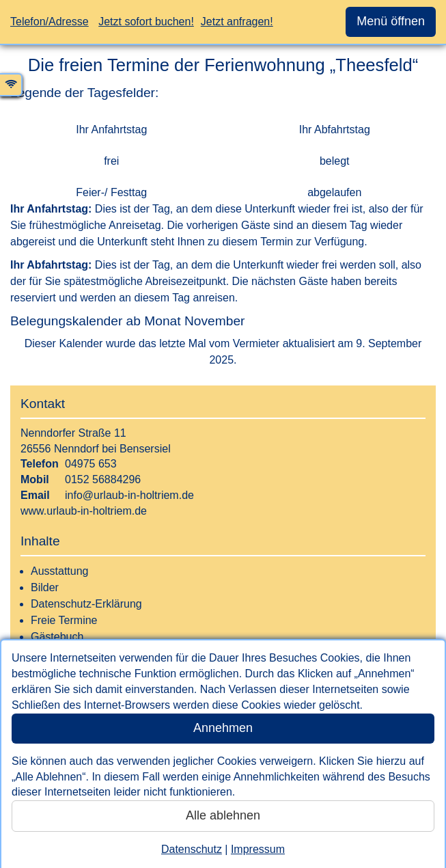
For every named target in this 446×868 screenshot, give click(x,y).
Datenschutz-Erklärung (86, 604)
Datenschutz (192, 849)
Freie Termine (64, 620)
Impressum (258, 849)
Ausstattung (60, 571)
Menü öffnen (391, 21)
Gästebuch (57, 637)
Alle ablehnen (223, 815)
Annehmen (223, 728)
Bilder (45, 587)
